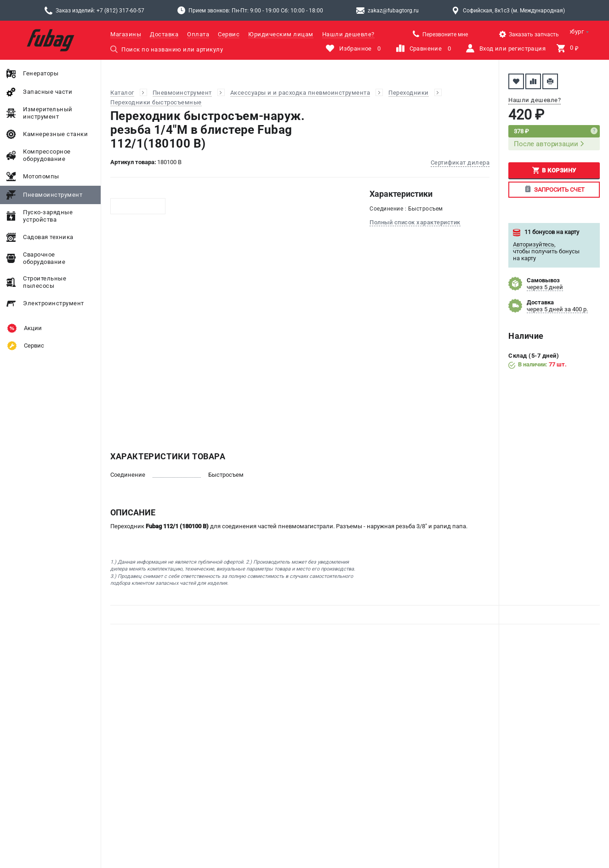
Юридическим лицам (281, 34)
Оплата (198, 34)
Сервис (229, 34)
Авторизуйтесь (534, 244)
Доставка (164, 34)
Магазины (126, 34)
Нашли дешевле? (348, 34)
